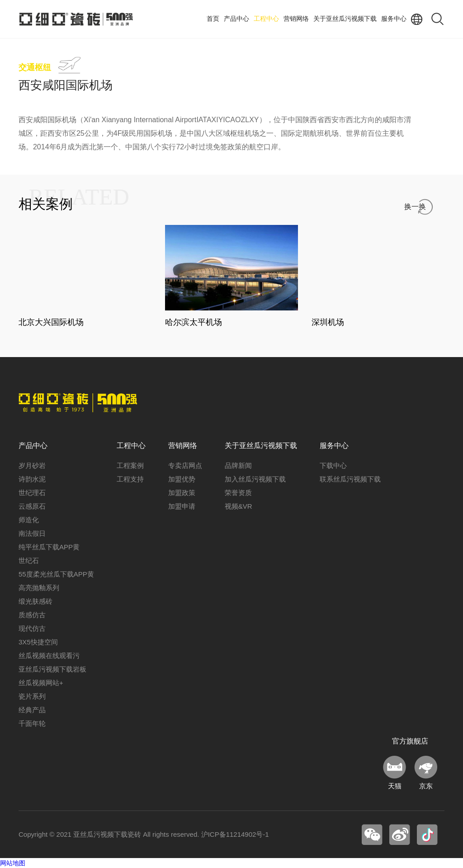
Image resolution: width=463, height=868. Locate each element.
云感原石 (32, 506)
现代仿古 (32, 628)
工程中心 (266, 19)
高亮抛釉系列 (39, 588)
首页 (213, 19)
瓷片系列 (32, 696)
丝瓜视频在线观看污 (49, 656)
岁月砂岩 (32, 465)
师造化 (29, 520)
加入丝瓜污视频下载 (255, 479)
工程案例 (130, 465)
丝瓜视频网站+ (41, 683)
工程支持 (130, 479)
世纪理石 (32, 493)
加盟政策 (182, 493)
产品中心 (236, 19)
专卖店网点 (185, 465)
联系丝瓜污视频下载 (350, 479)
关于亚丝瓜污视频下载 (345, 19)
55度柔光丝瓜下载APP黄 (56, 574)
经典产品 (32, 710)
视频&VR (239, 506)
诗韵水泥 (32, 479)
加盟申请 (182, 506)
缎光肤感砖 (35, 601)
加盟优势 (182, 479)
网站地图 (13, 863)
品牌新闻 (238, 465)
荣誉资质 (238, 493)
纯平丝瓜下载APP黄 (49, 547)
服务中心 (394, 19)
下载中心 (333, 465)
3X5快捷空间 (38, 642)
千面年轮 (32, 723)
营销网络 (296, 19)
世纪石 (29, 560)
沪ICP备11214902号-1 (235, 834)
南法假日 (32, 533)
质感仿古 (32, 615)
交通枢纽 (35, 67)
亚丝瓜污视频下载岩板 (52, 669)
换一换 (415, 207)
